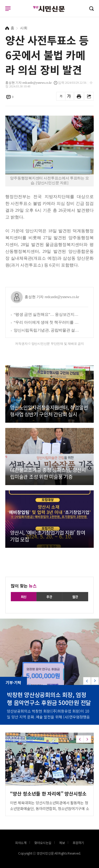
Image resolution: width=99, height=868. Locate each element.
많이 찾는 (24, 586)
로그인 (1, 13)
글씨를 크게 (69, 96)
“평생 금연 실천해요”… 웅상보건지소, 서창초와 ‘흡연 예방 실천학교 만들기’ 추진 (47, 314)
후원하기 (78, 843)
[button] (95, 681)
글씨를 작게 (61, 96)
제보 (62, 843)
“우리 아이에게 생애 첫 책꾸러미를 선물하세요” (47, 322)
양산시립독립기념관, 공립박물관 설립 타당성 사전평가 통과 (47, 330)
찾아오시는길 (43, 843)
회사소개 (21, 843)
